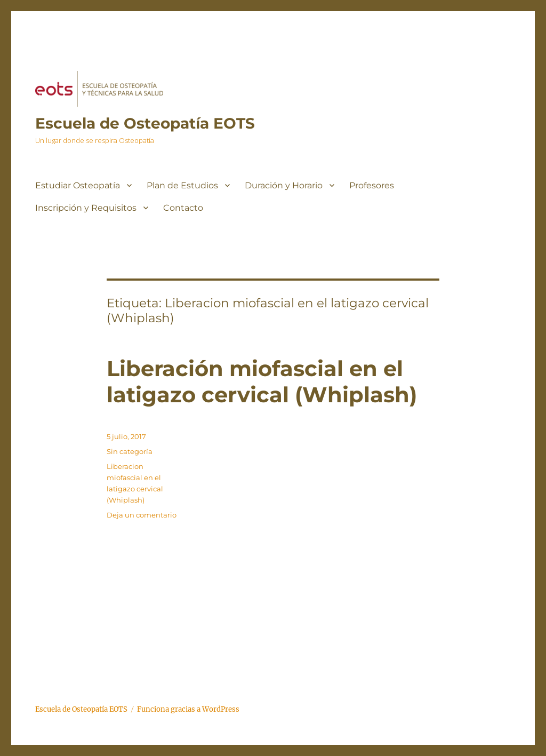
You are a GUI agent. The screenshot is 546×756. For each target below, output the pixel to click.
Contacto (183, 208)
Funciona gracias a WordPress (188, 709)
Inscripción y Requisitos (86, 208)
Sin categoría (130, 451)
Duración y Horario (284, 185)
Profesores (372, 185)
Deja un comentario (142, 515)
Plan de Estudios (182, 185)
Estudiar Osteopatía (78, 185)
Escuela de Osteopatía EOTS (145, 123)
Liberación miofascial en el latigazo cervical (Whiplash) (262, 381)
